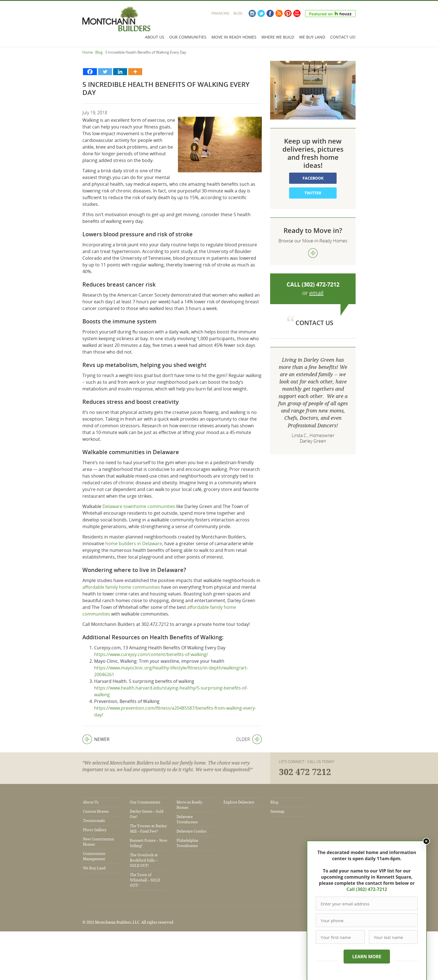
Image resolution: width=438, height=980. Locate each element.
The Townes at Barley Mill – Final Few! (148, 829)
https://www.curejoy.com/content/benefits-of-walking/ (151, 654)
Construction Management (94, 856)
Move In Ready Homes (234, 37)
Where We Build (278, 37)
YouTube (297, 13)
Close (426, 841)
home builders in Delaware (134, 543)
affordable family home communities (121, 587)
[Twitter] (105, 72)
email (316, 293)
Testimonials (94, 821)
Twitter (261, 13)
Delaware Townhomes (187, 819)
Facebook (270, 13)
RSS (279, 13)
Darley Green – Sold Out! (147, 814)
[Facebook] (90, 72)
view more (313, 253)
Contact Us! (343, 37)
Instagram (252, 13)
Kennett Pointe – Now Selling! (149, 843)
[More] (135, 72)
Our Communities (188, 37)
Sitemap (277, 811)
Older (249, 739)
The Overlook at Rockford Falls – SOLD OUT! (144, 860)
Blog (238, 13)
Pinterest (288, 13)
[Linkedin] (120, 72)
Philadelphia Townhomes (187, 843)
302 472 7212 (305, 772)
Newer (96, 739)
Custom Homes (96, 811)
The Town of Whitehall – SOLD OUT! (145, 880)
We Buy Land (312, 37)
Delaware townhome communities (139, 506)
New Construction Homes (98, 842)
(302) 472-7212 (321, 284)
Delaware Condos (191, 831)
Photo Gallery (95, 830)
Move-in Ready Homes (189, 805)
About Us (155, 37)
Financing (220, 13)
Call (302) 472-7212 (367, 889)
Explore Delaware (239, 802)
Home (88, 52)
